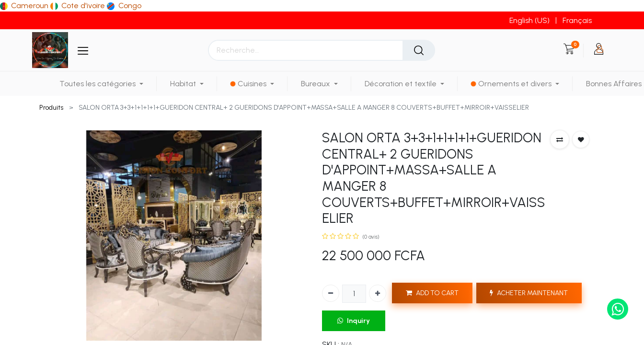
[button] (560, 139)
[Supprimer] (331, 293)
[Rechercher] (419, 50)
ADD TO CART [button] (432, 293)
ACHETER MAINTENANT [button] (529, 293)
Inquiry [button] (354, 321)
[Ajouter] (378, 293)
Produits (51, 108)
